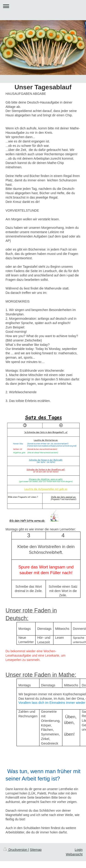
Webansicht (74, 854)
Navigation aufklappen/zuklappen (43, 6)
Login (79, 850)
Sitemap (36, 850)
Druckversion (16, 850)
